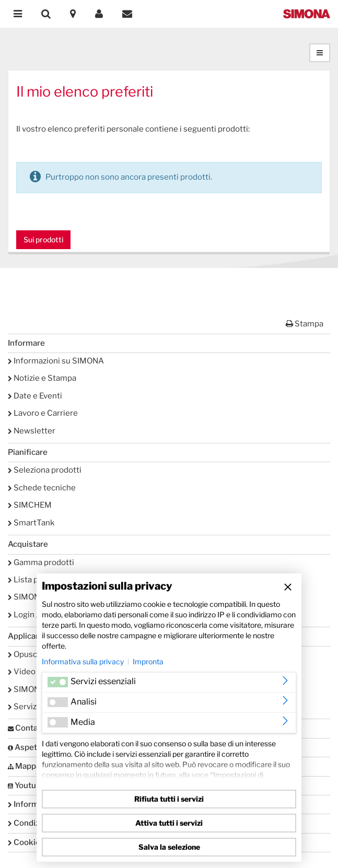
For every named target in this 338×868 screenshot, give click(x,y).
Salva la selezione (169, 847)
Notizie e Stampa (42, 378)
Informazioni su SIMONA (56, 361)
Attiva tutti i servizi (169, 823)
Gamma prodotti (41, 562)
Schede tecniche (42, 488)
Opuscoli (27, 654)
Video (22, 672)
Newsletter (32, 431)
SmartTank (31, 523)
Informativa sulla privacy (83, 661)
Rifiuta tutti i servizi (169, 799)
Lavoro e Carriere (43, 413)
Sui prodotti (43, 239)
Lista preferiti (36, 580)
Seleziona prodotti (45, 470)
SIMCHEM (30, 505)
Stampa (305, 324)
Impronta (148, 661)
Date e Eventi (35, 396)
